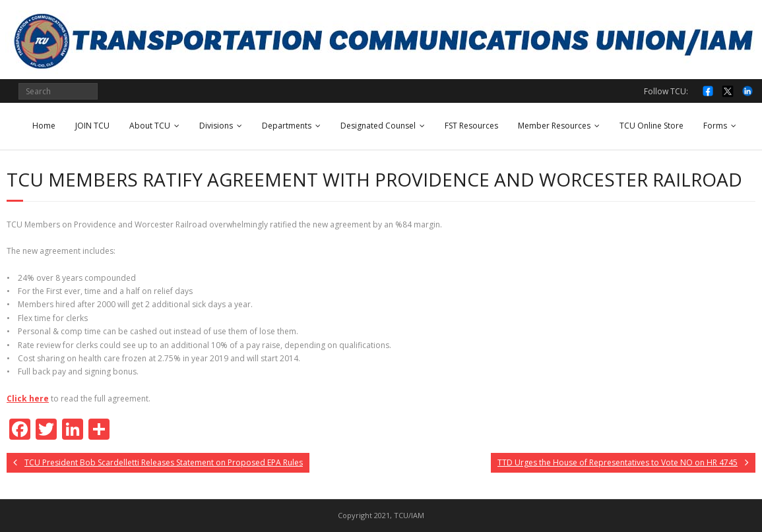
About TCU (150, 126)
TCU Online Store (651, 126)
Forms (715, 126)
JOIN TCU (92, 126)
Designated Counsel (378, 126)
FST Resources (471, 126)
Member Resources (554, 126)
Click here (28, 399)
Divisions (216, 126)
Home (44, 126)
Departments (287, 126)
